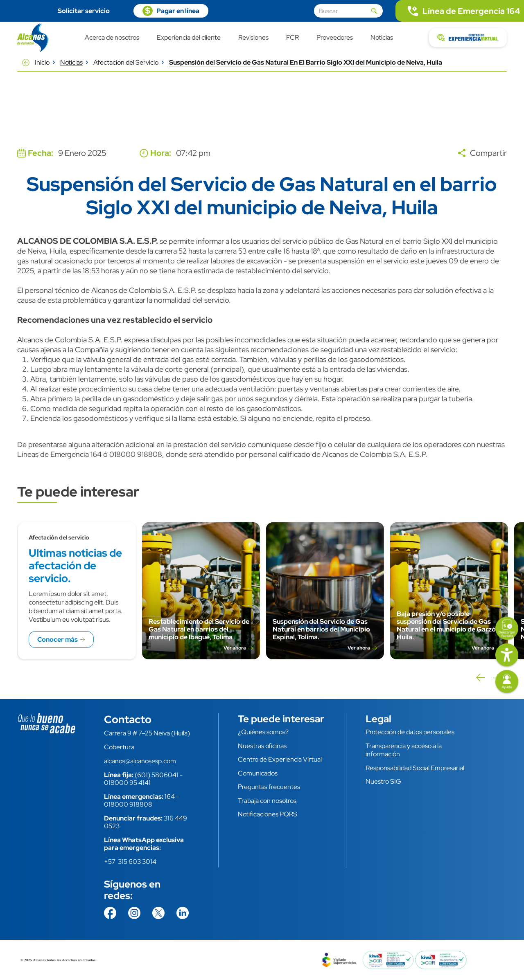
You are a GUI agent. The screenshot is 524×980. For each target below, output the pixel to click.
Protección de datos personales (410, 732)
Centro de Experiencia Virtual (280, 759)
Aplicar (374, 11)
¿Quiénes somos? (263, 732)
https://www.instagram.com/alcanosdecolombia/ (134, 913)
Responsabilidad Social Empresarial (415, 768)
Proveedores (335, 38)
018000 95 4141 (127, 783)
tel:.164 (460, 11)
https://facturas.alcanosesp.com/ (507, 629)
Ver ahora (235, 648)
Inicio (42, 62)
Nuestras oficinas (262, 746)
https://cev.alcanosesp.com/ (468, 38)
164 (170, 797)
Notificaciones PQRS (268, 814)
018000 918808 (128, 804)
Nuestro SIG (383, 781)
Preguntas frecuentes (269, 787)
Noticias (382, 38)
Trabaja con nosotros (267, 801)
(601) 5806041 (157, 775)
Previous (480, 678)
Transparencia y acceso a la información (404, 750)
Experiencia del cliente (189, 38)
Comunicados (258, 773)
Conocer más (58, 639)
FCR (292, 38)
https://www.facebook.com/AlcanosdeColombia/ (110, 913)
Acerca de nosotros (112, 38)
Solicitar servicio (84, 11)
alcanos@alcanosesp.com (140, 761)
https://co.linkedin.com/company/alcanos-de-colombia (183, 913)
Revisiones (253, 38)
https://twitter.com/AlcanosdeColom (158, 913)
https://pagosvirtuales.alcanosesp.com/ (171, 11)
